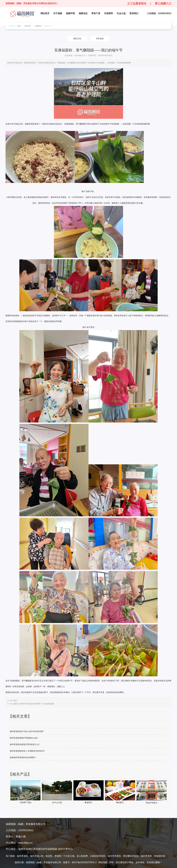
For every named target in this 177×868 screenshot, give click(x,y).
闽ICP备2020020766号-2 (84, 862)
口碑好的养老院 (98, 856)
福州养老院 (22, 856)
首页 (19, 26)
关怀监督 (100, 39)
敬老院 (49, 856)
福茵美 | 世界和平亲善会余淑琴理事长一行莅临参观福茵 (33, 704)
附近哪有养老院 (131, 856)
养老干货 (96, 13)
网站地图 (103, 862)
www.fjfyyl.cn (80, 55)
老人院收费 (82, 856)
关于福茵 (58, 13)
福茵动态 (83, 13)
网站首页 (45, 13)
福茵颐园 (52, 849)
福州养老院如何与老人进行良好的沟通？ (27, 731)
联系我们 (134, 13)
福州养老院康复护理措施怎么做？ (24, 738)
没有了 (15, 700)
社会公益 (121, 13)
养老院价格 (160, 856)
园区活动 (77, 39)
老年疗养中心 (65, 849)
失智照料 (109, 13)
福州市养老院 (114, 856)
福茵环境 (70, 13)
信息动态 (28, 26)
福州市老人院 (37, 856)
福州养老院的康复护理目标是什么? (25, 744)
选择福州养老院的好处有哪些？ (23, 757)
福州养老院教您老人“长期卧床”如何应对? (27, 751)
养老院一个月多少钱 (64, 856)
